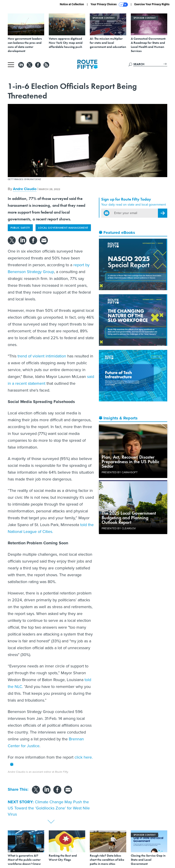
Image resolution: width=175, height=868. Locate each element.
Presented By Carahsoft (120, 472)
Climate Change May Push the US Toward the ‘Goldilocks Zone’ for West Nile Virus (49, 808)
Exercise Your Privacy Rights (152, 4)
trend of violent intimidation (42, 356)
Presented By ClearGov (119, 528)
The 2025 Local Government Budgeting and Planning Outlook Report (129, 518)
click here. (84, 757)
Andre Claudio (25, 189)
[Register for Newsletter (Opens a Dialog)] (163, 213)
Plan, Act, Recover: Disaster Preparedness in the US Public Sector (130, 462)
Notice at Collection (72, 4)
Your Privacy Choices (109, 5)
